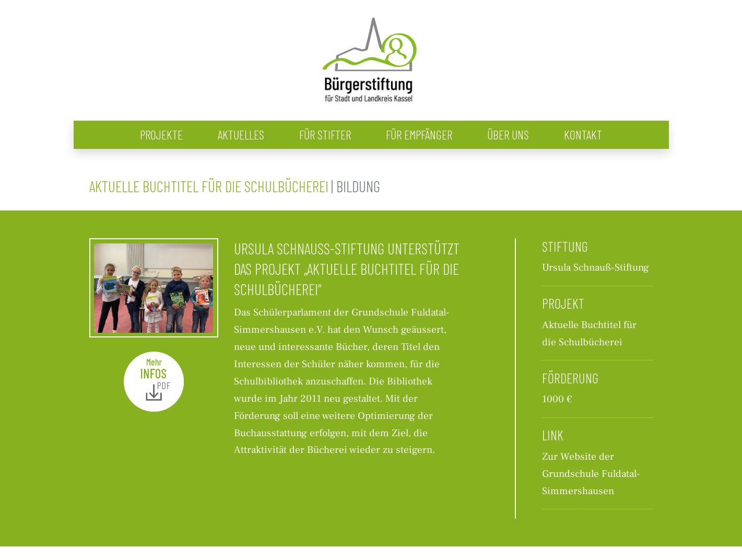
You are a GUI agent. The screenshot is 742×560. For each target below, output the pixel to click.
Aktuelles (241, 135)
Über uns (508, 135)
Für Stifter (325, 135)
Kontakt (583, 135)
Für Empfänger (419, 135)
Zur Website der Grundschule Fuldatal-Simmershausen (591, 474)
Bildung (358, 186)
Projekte (161, 135)
